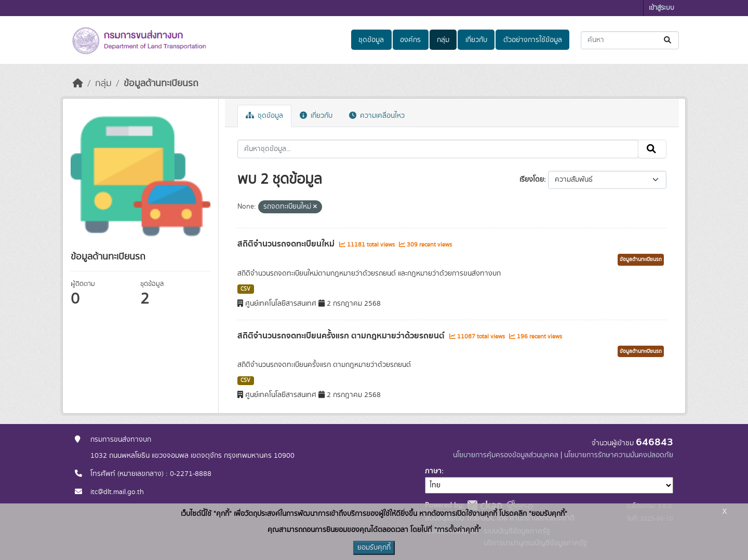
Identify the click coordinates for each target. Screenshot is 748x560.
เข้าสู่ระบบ (662, 8)
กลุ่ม (443, 40)
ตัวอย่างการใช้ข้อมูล (533, 40)
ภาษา (433, 471)
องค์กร (410, 40)
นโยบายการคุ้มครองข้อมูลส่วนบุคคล (506, 455)
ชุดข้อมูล (371, 40)
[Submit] (668, 40)
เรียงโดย (532, 180)
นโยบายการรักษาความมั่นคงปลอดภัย (619, 455)
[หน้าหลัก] (78, 84)
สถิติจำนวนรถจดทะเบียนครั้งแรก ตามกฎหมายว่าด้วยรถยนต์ (342, 336)
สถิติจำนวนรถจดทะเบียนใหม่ (287, 244)
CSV (245, 289)
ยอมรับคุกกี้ (374, 548)
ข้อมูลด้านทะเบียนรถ (161, 84)
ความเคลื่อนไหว (377, 116)
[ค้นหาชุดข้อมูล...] (630, 40)
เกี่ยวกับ (476, 40)
